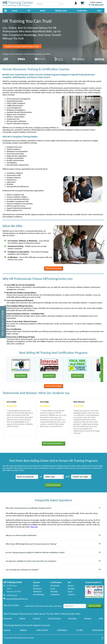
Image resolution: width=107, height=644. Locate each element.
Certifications (82, 11)
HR (29, 11)
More (99, 11)
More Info (34, 527)
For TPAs (80, 630)
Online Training (42, 630)
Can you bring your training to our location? (53, 569)
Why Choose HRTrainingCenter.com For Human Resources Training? (53, 544)
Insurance (37, 618)
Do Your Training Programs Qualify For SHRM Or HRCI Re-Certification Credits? (53, 552)
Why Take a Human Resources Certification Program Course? (53, 508)
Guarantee (71, 588)
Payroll (43, 11)
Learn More (21, 376)
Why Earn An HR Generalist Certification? (53, 535)
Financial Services (54, 618)
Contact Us (71, 594)
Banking (22, 618)
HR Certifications (39, 594)
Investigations (55, 594)
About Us (71, 586)
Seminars (7, 630)
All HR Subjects (98, 630)
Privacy (70, 591)
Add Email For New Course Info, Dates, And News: (43, 606)
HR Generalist (55, 586)
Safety (101, 618)
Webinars (23, 630)
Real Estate (72, 618)
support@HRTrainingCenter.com (17, 599)
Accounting (8, 618)
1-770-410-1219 (12, 595)
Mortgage (88, 618)
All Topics (36, 586)
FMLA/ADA (54, 591)
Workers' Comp (61, 11)
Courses (15, 11)
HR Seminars (37, 588)
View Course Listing (53, 268)
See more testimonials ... (53, 443)
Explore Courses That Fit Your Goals (22, 46)
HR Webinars (37, 591)
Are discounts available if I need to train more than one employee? (53, 561)
